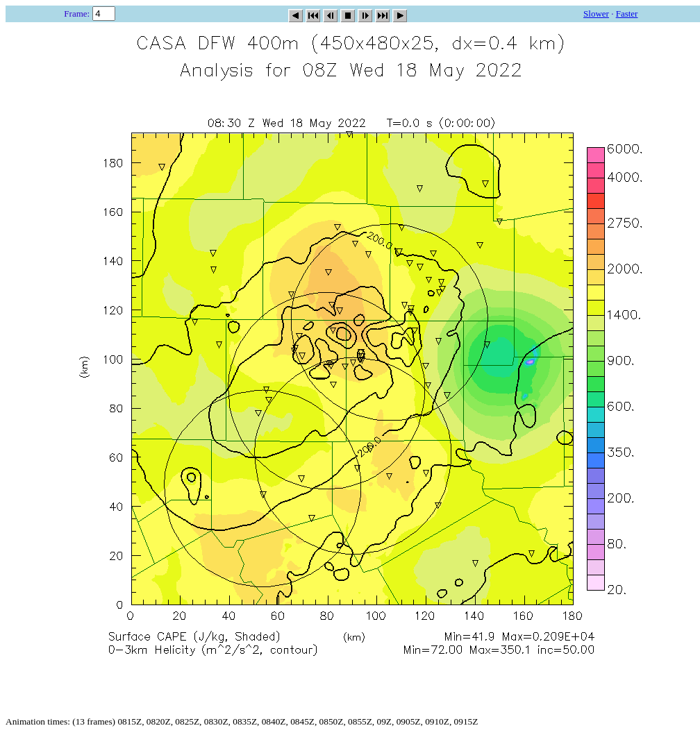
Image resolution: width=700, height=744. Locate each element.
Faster (627, 14)
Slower (596, 14)
